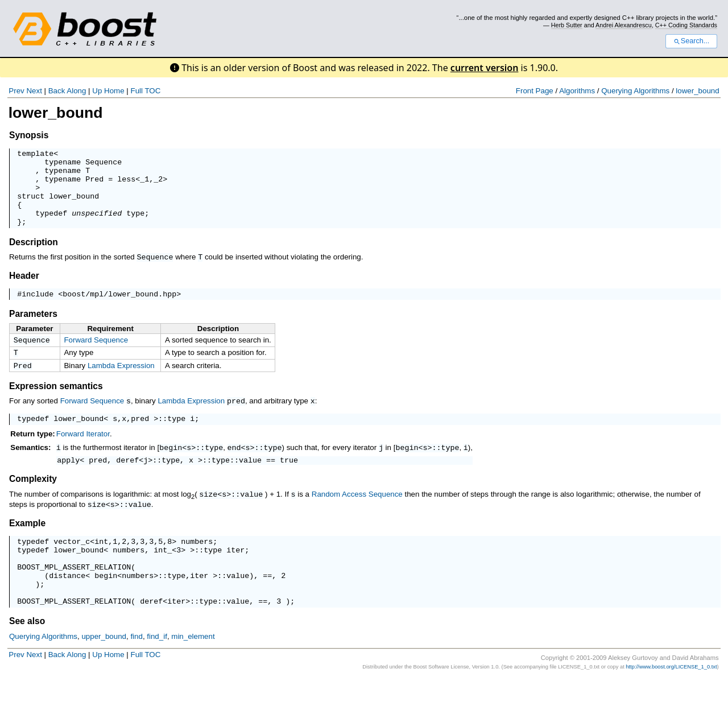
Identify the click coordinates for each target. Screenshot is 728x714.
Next (34, 91)
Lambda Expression (121, 384)
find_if (157, 672)
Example (27, 545)
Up (97, 91)
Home (114, 91)
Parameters (33, 330)
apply (68, 482)
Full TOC (145, 91)
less (126, 185)
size (208, 516)
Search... (691, 41)
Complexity (33, 501)
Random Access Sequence (357, 516)
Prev (16, 91)
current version (485, 68)
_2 (158, 185)
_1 (144, 185)
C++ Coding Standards (686, 25)
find (136, 672)
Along (76, 91)
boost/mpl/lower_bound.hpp (119, 310)
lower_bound (697, 91)
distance (67, 605)
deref (127, 482)
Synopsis (29, 135)
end (234, 468)
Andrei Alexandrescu (624, 25)
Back (57, 91)
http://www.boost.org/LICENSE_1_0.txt (671, 702)
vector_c (72, 564)
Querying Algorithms (635, 91)
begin (171, 468)
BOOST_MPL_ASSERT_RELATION (74, 595)
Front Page (535, 91)
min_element (193, 672)
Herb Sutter (567, 25)
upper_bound (104, 672)
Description (34, 257)
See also (27, 656)
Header (24, 290)
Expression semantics (56, 406)
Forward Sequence (96, 356)
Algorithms (577, 91)
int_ (163, 575)
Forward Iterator (83, 455)
